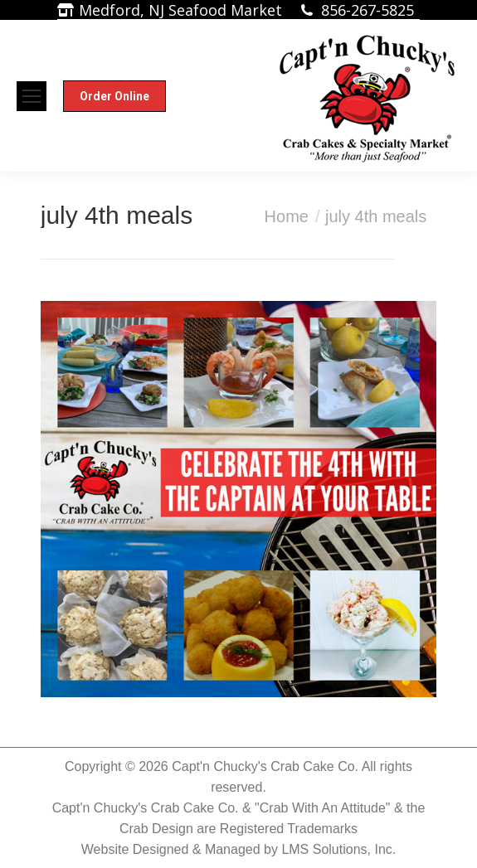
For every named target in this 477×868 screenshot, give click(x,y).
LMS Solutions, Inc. (338, 849)
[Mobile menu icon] (32, 96)
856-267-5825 (367, 10)
